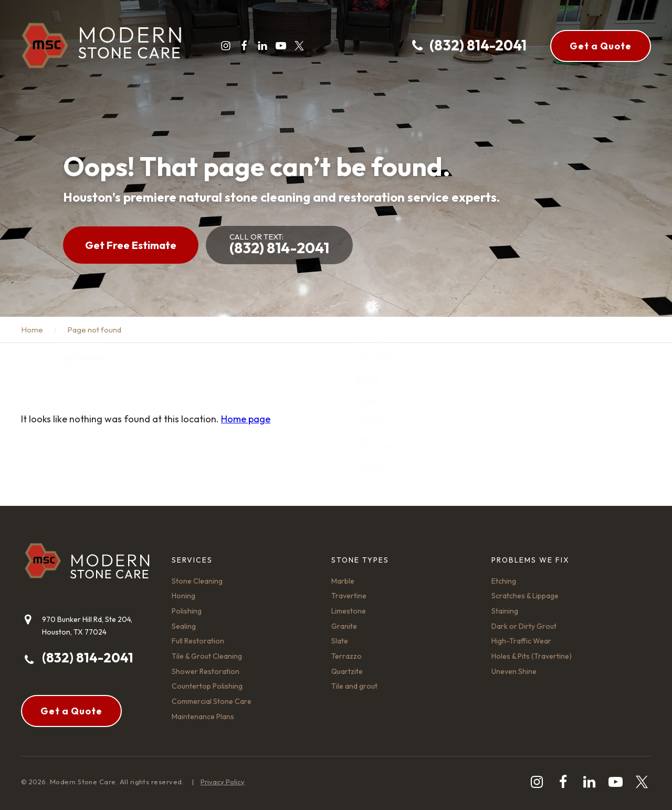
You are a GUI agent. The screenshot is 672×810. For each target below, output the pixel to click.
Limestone (349, 611)
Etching (504, 581)
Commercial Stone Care (212, 701)
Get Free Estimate (131, 245)
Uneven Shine (514, 671)
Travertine (349, 596)
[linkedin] (262, 46)
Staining (505, 611)
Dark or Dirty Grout (524, 626)
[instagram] (226, 46)
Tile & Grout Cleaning (207, 656)
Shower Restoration (206, 671)
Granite (344, 626)
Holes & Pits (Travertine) (532, 656)
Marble (343, 581)
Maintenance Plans (203, 716)
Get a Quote (601, 46)
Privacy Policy (223, 782)
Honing (183, 596)
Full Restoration (198, 641)
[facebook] (244, 46)
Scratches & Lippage (525, 596)
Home (32, 330)
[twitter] (299, 46)
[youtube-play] (281, 46)
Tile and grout (354, 686)
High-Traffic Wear (521, 641)
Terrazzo (346, 656)
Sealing (184, 626)
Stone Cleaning (197, 581)
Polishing (187, 611)
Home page (246, 419)
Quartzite (347, 671)
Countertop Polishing (207, 686)
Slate (340, 641)
